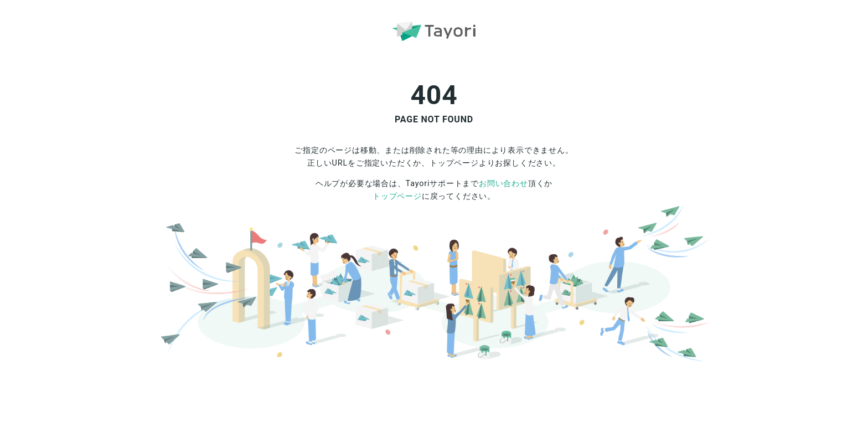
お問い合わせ (503, 184)
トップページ (397, 196)
